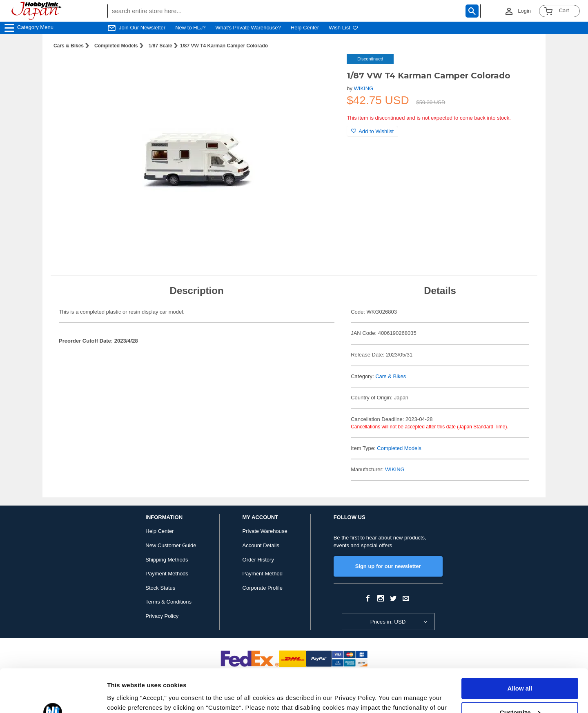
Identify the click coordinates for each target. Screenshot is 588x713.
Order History (258, 560)
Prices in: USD (388, 622)
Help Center (305, 28)
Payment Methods (167, 574)
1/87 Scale (160, 46)
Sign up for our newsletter (388, 566)
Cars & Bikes (69, 46)
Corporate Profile (263, 588)
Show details (126, 697)
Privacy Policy (162, 616)
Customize (520, 669)
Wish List (343, 28)
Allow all (520, 645)
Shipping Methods (167, 560)
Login (524, 11)
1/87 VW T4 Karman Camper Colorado (224, 46)
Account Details (261, 545)
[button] (324, 69)
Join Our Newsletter (142, 28)
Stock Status (160, 588)
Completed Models (116, 46)
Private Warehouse (265, 531)
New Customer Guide (171, 545)
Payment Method (263, 574)
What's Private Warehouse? (248, 28)
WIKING (364, 88)
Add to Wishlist (372, 131)
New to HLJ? (190, 28)
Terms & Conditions (168, 602)
